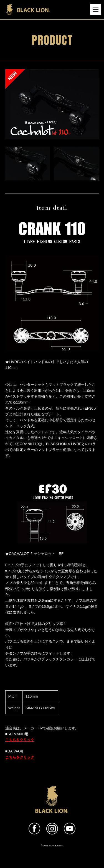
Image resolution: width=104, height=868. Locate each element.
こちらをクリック (20, 740)
